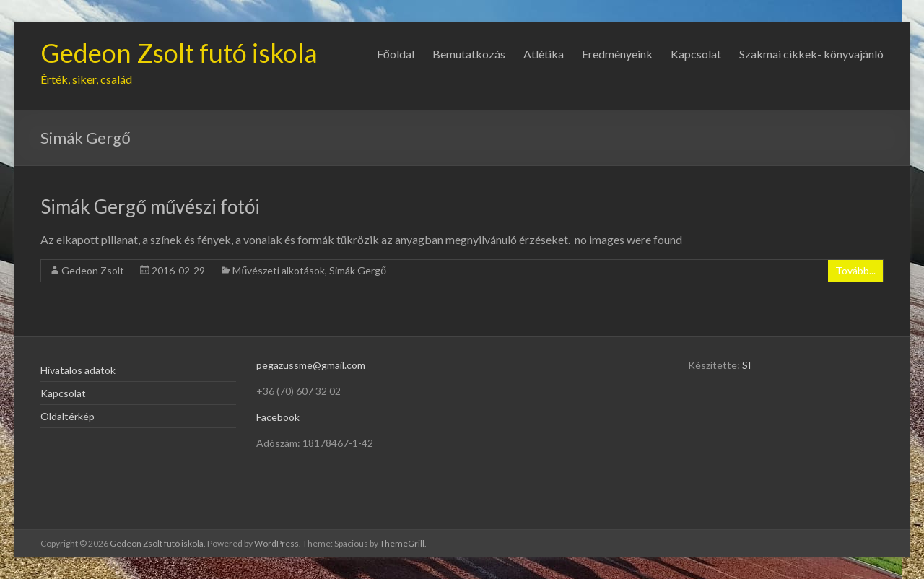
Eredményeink (617, 54)
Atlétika (544, 54)
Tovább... (855, 270)
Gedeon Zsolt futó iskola (179, 53)
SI (747, 365)
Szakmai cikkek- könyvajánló (811, 54)
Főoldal (396, 54)
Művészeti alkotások (279, 270)
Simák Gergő (358, 270)
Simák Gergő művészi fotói (150, 206)
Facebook (278, 417)
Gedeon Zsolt (93, 270)
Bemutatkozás (469, 54)
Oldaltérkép (67, 416)
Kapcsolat (696, 54)
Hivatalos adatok (78, 370)
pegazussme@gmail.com (311, 365)
